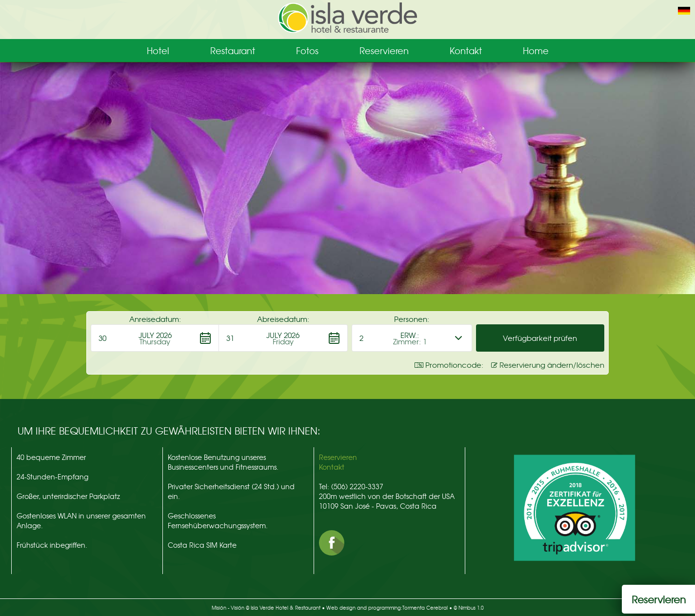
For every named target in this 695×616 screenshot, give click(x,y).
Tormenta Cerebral (425, 607)
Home (536, 50)
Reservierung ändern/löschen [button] (548, 365)
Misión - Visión (228, 607)
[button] (155, 338)
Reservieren (384, 50)
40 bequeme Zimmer (51, 457)
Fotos (307, 50)
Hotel (158, 50)
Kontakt (466, 50)
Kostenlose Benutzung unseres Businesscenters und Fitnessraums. (223, 462)
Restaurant (233, 50)
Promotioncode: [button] (449, 365)
